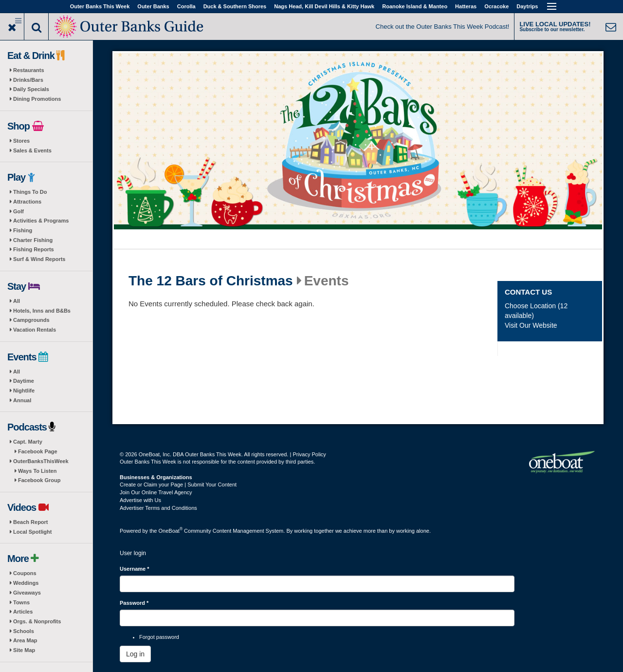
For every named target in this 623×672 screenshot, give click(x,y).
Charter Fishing (33, 240)
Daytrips (527, 6)
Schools (24, 631)
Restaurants (29, 70)
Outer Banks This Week (100, 6)
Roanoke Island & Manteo (415, 6)
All (17, 301)
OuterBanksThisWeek (41, 461)
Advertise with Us (140, 500)
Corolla (186, 6)
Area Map (25, 640)
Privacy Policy (309, 454)
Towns (21, 602)
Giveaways (27, 593)
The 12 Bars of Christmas (211, 281)
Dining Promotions (37, 99)
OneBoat (171, 531)
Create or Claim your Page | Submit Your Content (178, 485)
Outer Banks (153, 6)
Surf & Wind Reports (39, 259)
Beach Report (31, 522)
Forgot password (159, 637)
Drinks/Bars (28, 80)
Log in (135, 654)
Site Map (24, 650)
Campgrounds (31, 320)
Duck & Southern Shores (235, 6)
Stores (21, 141)
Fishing (23, 230)
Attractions (27, 202)
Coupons (25, 573)
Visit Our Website (531, 325)
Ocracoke (496, 6)
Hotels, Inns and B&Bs (42, 311)
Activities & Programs (41, 221)
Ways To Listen (37, 471)
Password (134, 603)
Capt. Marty (28, 442)
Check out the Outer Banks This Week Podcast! (443, 27)
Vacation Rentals (35, 330)
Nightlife (24, 391)
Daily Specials (31, 89)
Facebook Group (39, 480)
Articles (23, 612)
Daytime (24, 381)
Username (135, 569)
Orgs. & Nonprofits (37, 621)
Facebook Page (38, 451)
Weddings (26, 583)
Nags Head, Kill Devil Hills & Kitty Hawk (324, 6)
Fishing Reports (34, 249)
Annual (22, 400)
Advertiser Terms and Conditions (158, 508)
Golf (18, 211)
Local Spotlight (32, 532)
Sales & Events (32, 150)
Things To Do (30, 192)
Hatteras (466, 6)
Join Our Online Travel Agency (156, 492)
